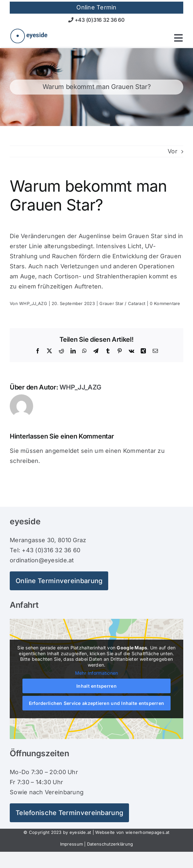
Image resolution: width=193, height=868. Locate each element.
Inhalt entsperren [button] (96, 686)
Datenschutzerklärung (110, 844)
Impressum (71, 844)
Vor (173, 151)
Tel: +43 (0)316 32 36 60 (45, 550)
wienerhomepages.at (148, 832)
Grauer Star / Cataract (122, 303)
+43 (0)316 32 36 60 (96, 20)
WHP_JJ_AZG (33, 303)
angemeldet (62, 451)
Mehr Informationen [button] (97, 673)
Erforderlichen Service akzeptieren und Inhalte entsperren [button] (96, 703)
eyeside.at (80, 832)
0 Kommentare (165, 303)
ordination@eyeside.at (42, 560)
